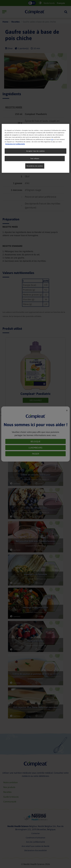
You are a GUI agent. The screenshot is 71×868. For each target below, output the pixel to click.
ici (52, 139)
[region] (35, 148)
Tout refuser (35, 158)
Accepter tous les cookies (35, 151)
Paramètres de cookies (35, 166)
